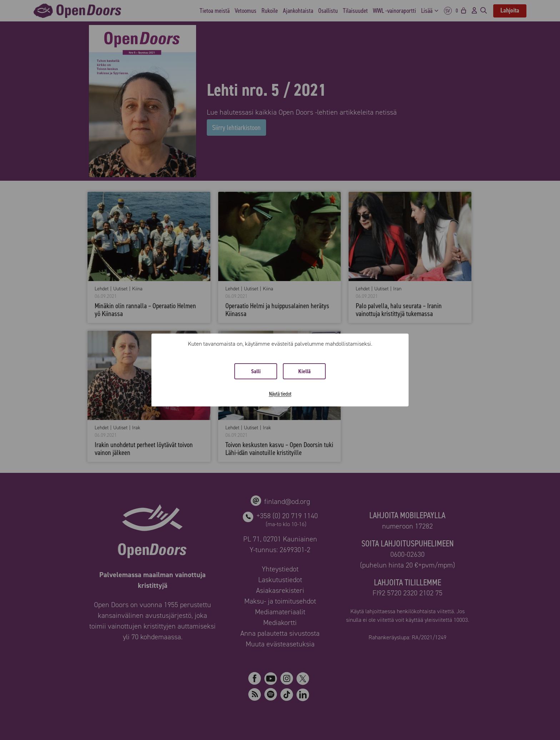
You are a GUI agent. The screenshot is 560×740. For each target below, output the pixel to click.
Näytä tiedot (280, 394)
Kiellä (304, 371)
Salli (256, 371)
